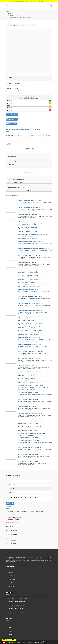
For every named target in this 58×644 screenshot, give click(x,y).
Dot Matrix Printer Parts (13, 159)
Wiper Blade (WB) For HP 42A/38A (27, 214)
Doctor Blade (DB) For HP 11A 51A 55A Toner (30, 386)
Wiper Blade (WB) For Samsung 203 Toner (29, 345)
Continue (35, 204)
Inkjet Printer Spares (12, 157)
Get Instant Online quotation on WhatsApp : (29, 1)
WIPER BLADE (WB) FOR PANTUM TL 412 (29, 200)
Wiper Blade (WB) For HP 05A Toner (28, 379)
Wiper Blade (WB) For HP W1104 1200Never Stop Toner (33, 235)
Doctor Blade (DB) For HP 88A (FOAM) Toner (30, 296)
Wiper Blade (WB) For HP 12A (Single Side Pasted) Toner (33, 248)
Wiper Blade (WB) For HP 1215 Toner (28, 221)
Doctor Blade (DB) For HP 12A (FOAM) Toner (30, 255)
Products (10, 14)
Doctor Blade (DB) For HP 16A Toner (28, 399)
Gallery (9, 631)
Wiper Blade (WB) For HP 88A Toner (28, 290)
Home (7, 12)
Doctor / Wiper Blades (14, 16)
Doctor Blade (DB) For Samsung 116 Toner (30, 441)
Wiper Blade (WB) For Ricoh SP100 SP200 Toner (31, 331)
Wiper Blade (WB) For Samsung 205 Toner (29, 338)
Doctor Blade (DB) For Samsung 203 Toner (30, 420)
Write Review (12, 124)
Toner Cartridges (11, 164)
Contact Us (10, 634)
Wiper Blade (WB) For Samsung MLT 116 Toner (31, 310)
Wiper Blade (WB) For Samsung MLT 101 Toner (31, 303)
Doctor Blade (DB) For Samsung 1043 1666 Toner (31, 427)
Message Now (12, 119)
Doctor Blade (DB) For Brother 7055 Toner (29, 358)
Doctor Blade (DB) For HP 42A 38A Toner (29, 276)
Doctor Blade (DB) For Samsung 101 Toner (30, 447)
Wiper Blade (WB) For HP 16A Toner (28, 262)
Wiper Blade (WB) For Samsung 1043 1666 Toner (31, 324)
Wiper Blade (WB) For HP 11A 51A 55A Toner (30, 242)
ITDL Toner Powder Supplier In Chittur (15, 185)
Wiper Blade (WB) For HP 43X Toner (28, 283)
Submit (9, 504)
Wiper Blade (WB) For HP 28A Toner (28, 406)
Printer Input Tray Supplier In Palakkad (16, 182)
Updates (10, 627)
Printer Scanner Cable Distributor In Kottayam (17, 177)
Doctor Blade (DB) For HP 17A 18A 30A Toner (30, 269)
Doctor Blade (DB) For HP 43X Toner (28, 461)
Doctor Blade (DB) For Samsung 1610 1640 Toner (31, 434)
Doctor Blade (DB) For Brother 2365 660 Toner (31, 351)
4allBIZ (41, 642)
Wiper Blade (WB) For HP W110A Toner (29, 228)
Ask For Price (12, 115)
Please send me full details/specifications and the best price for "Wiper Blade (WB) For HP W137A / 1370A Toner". (30, 498)
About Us (10, 624)
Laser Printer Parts (12, 154)
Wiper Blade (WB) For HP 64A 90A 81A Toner (30, 413)
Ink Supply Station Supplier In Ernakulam (16, 188)
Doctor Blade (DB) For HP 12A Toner (28, 393)
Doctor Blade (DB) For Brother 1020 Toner (29, 372)
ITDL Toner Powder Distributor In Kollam (16, 180)
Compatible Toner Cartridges (14, 162)
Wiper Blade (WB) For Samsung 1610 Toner (30, 317)
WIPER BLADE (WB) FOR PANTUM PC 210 (30, 207)
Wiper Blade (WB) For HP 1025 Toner (28, 365)
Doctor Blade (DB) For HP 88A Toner (28, 454)
